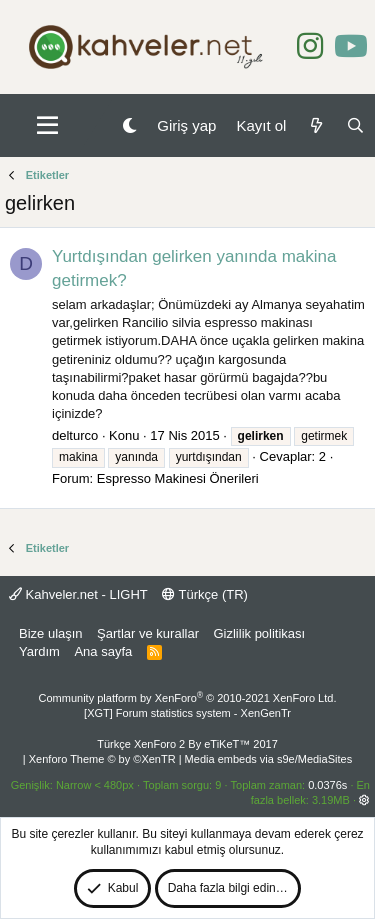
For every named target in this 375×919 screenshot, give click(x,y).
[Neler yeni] (315, 125)
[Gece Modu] (129, 125)
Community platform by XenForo (188, 698)
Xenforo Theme (102, 759)
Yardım (39, 651)
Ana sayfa (103, 651)
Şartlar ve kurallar (148, 633)
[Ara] (355, 125)
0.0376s (327, 785)
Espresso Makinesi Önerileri (178, 478)
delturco (75, 435)
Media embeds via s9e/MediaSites (269, 759)
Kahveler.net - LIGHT (78, 594)
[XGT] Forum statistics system (187, 713)
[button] (47, 126)
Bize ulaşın (51, 633)
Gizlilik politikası (259, 633)
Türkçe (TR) (205, 594)
